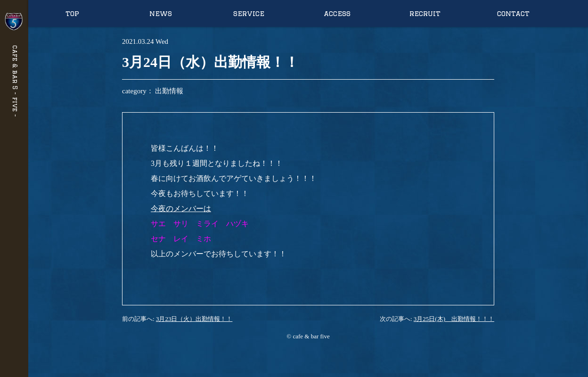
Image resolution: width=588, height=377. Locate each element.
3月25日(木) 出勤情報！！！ (454, 319)
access (337, 13)
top (72, 13)
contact (513, 13)
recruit (425, 13)
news (161, 13)
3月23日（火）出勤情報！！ (194, 319)
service (249, 13)
